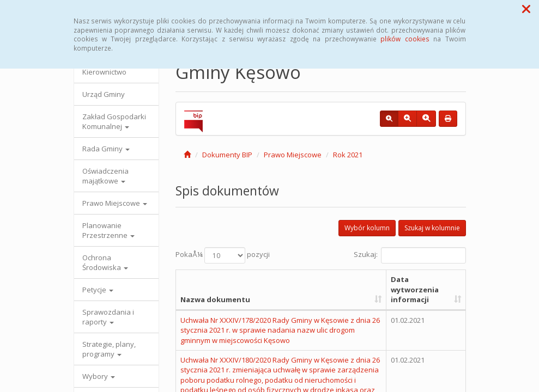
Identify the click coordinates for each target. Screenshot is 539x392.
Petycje (98, 290)
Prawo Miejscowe (115, 203)
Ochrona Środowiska (105, 262)
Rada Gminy (106, 149)
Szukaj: (410, 255)
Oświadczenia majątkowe (105, 176)
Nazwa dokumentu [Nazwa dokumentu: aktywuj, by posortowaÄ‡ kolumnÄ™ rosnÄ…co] (215, 299)
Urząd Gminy (104, 94)
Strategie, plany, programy (109, 349)
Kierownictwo (104, 72)
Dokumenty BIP (227, 155)
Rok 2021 (348, 155)
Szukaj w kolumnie (432, 228)
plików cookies (405, 39)
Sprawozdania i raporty (108, 317)
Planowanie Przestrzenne (108, 230)
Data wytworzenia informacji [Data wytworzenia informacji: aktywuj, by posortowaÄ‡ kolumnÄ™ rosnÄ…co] (415, 289)
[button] (526, 9)
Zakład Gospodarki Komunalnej (114, 121)
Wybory (99, 376)
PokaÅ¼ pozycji (223, 255)
